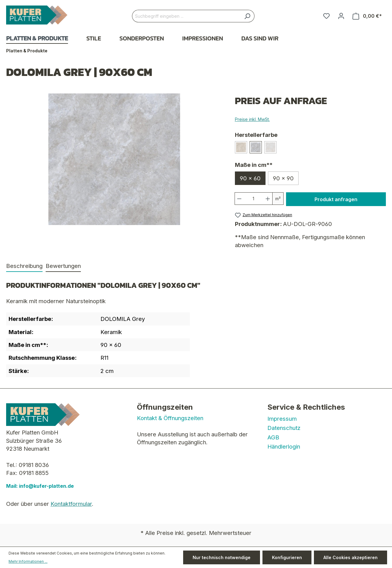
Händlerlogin (284, 446)
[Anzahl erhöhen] (268, 199)
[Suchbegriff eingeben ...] (186, 16)
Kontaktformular (71, 504)
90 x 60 (250, 178)
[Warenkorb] (367, 16)
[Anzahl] (253, 199)
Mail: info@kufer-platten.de (40, 486)
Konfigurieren (287, 557)
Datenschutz (284, 428)
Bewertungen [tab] (63, 266)
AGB (273, 437)
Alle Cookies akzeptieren (351, 557)
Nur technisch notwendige (222, 557)
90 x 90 (283, 178)
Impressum (282, 419)
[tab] (24, 266)
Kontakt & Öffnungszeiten (170, 418)
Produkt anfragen (336, 199)
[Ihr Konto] (341, 16)
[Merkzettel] (326, 16)
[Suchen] (247, 16)
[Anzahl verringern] (239, 199)
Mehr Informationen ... (28, 561)
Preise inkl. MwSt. (252, 119)
